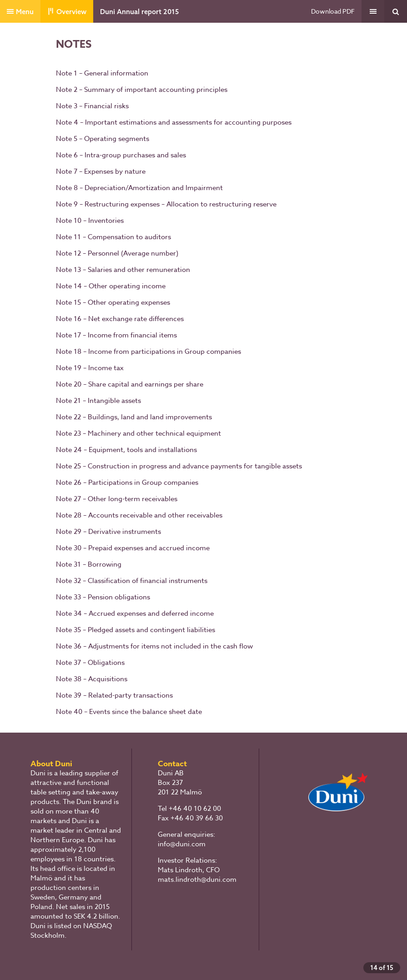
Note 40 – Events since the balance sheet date (129, 712)
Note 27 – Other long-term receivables (117, 499)
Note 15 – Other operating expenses (113, 302)
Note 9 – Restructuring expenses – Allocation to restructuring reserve (166, 204)
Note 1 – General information (102, 73)
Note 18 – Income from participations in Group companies (148, 352)
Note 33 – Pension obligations (103, 597)
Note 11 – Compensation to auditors (113, 237)
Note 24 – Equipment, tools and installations (126, 450)
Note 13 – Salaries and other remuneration (123, 270)
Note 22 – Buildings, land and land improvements (134, 417)
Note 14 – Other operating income (111, 286)
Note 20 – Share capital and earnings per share (130, 384)
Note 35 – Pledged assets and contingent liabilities (136, 630)
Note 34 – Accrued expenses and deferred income (135, 613)
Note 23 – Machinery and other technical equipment (138, 433)
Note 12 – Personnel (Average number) (117, 253)
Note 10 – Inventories (90, 221)
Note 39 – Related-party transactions (114, 695)
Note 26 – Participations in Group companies (127, 482)
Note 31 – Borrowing (89, 564)
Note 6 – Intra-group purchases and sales (121, 155)
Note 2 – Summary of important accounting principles (142, 90)
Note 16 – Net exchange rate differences (120, 319)
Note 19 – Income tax (90, 368)
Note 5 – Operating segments (103, 139)
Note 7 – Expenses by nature (101, 171)
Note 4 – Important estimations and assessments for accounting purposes (174, 122)
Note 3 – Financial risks (92, 106)
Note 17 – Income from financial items (116, 335)
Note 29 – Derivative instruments (108, 532)
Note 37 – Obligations (90, 663)
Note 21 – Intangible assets (98, 401)
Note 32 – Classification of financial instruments (132, 581)
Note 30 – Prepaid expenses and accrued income (133, 548)
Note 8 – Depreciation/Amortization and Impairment (139, 188)
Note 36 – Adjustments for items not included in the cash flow (154, 646)
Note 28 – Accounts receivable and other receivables (139, 515)
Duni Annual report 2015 (139, 12)
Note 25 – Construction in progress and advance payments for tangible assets (179, 466)
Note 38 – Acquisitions (92, 679)
